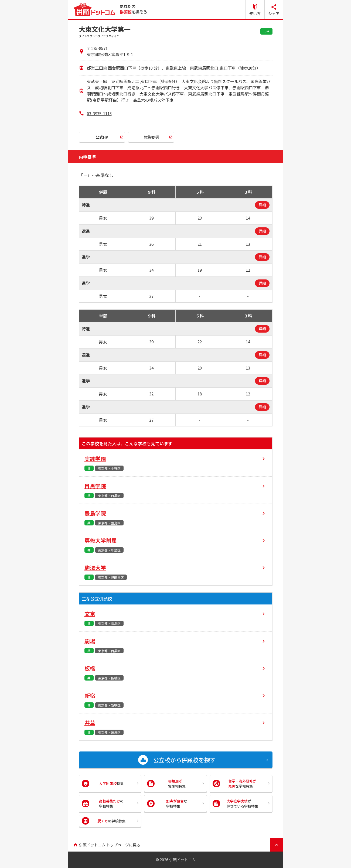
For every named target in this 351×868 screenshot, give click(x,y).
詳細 (262, 205)
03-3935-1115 (99, 113)
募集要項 (151, 137)
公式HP (102, 137)
